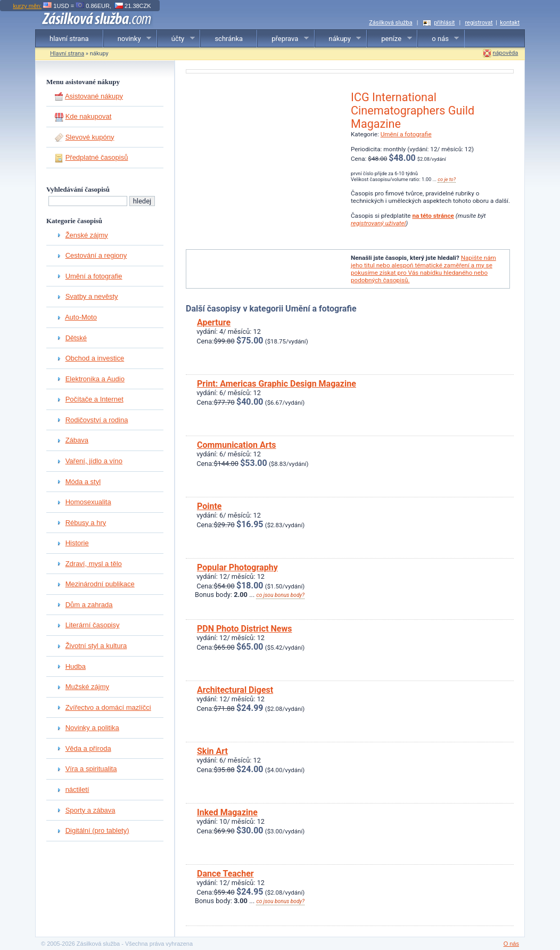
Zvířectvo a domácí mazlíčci (108, 707)
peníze (389, 39)
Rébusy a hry (86, 523)
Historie (77, 543)
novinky (127, 39)
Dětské (76, 338)
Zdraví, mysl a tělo (94, 564)
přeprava (283, 39)
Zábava (77, 440)
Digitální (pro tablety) (97, 830)
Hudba (76, 666)
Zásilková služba (390, 23)
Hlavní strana (67, 54)
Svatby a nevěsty (92, 296)
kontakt (510, 23)
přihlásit (444, 23)
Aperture (214, 322)
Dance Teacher (225, 874)
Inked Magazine (227, 812)
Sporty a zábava (90, 810)
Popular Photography (237, 567)
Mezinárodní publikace (100, 584)
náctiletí (77, 789)
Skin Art (212, 751)
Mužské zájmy (87, 687)
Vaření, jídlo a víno (94, 461)
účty (176, 39)
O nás (511, 944)
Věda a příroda (88, 748)
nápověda (506, 53)
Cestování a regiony (96, 255)
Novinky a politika (92, 728)
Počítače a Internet (94, 399)
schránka (229, 39)
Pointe (209, 506)
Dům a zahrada (89, 605)
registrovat (479, 23)
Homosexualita (88, 502)
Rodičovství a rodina (97, 420)
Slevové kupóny (90, 137)
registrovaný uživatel (378, 223)
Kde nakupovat (89, 116)
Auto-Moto (81, 317)
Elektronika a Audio (95, 379)
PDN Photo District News (244, 629)
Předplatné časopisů (97, 157)
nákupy (338, 39)
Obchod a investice (95, 358)
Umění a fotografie (94, 276)
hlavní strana (69, 39)
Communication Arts (237, 445)
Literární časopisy (93, 625)
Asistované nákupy (94, 96)
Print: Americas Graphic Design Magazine (277, 384)
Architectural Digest (235, 690)
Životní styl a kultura (96, 646)
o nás (438, 39)
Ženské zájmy (87, 235)
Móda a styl (83, 482)
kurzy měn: (27, 6)
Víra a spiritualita (91, 769)
